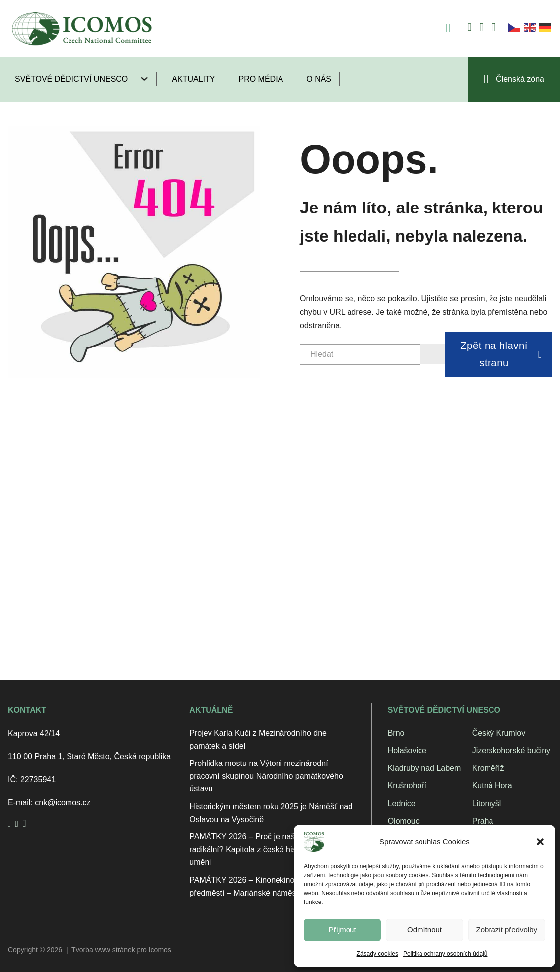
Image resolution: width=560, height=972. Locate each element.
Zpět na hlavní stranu (501, 354)
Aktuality (193, 79)
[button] (540, 842)
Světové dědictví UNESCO (71, 79)
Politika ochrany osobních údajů (445, 954)
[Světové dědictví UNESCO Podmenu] (148, 79)
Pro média (261, 79)
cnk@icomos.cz (63, 802)
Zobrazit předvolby (507, 930)
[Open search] (443, 28)
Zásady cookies (378, 954)
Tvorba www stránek (103, 950)
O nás (319, 79)
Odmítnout (424, 930)
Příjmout (343, 930)
